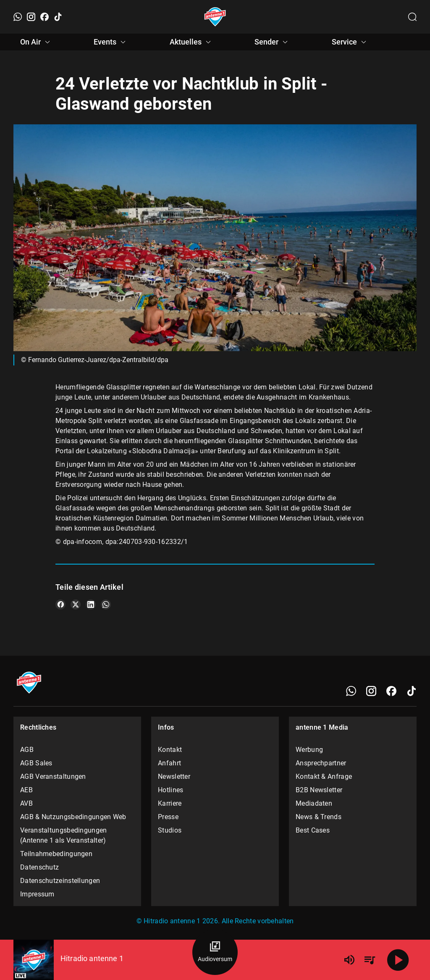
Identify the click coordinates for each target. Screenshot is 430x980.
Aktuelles (191, 42)
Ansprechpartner (321, 763)
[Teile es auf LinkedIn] (91, 604)
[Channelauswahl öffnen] (412, 17)
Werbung (309, 750)
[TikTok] (58, 17)
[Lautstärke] (349, 960)
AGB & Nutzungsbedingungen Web (73, 817)
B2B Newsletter (319, 790)
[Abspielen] (398, 960)
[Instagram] (31, 17)
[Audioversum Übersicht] (215, 952)
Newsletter (174, 776)
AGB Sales (36, 763)
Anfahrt (169, 763)
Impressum (37, 894)
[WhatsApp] (18, 17)
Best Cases (313, 830)
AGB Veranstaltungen (53, 776)
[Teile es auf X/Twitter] (76, 604)
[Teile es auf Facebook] (60, 604)
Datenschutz (39, 867)
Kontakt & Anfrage (324, 776)
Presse (168, 817)
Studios (170, 830)
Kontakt (170, 750)
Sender (272, 42)
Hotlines (170, 790)
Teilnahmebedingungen (56, 854)
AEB (26, 790)
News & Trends (319, 817)
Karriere (170, 803)
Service (350, 42)
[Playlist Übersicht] (370, 960)
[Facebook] (45, 17)
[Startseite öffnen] (215, 17)
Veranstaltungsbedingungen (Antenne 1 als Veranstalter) (64, 835)
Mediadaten (314, 803)
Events (111, 42)
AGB (27, 750)
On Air (36, 42)
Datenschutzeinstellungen (60, 881)
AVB (26, 803)
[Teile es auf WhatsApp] (106, 604)
